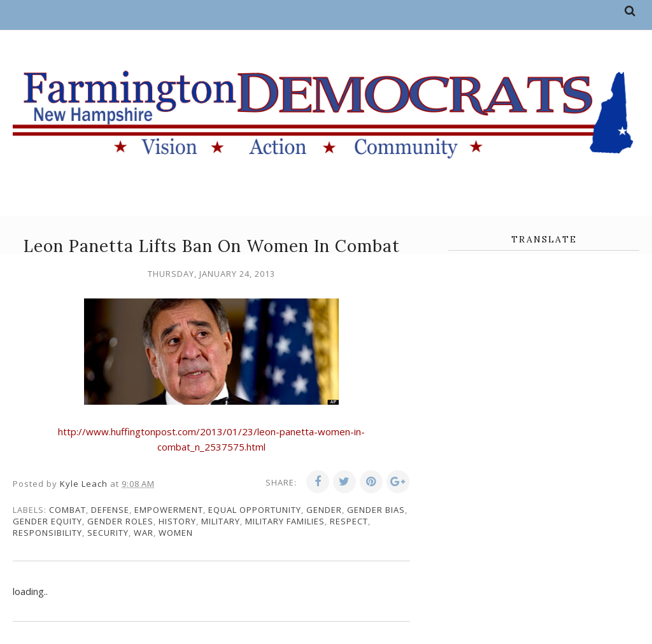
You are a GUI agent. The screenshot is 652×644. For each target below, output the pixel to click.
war (144, 533)
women (176, 533)
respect (349, 521)
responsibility (47, 533)
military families (285, 521)
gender (324, 510)
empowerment (169, 510)
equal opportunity (255, 510)
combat (67, 510)
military (221, 521)
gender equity (47, 521)
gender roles (120, 521)
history (177, 521)
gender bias (376, 510)
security (108, 533)
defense (110, 510)
